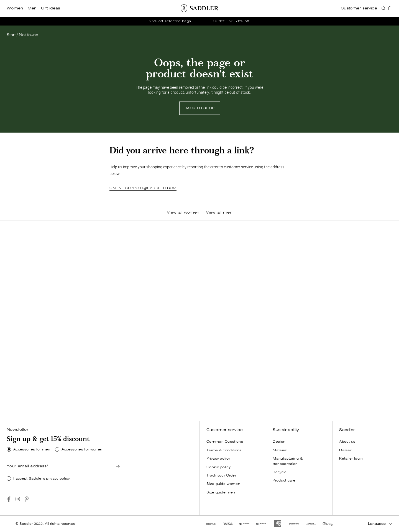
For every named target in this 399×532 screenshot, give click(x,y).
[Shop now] (34, 405)
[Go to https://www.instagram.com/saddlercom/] (18, 499)
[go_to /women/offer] (199, 21)
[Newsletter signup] (118, 466)
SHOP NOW (34, 405)
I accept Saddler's (42, 478)
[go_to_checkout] (390, 8)
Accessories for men (32, 449)
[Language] (380, 524)
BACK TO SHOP (200, 108)
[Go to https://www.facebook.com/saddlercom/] (9, 499)
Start (11, 35)
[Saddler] (199, 8)
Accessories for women (83, 449)
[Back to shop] (200, 108)
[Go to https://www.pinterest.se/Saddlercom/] (27, 499)
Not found (29, 35)
